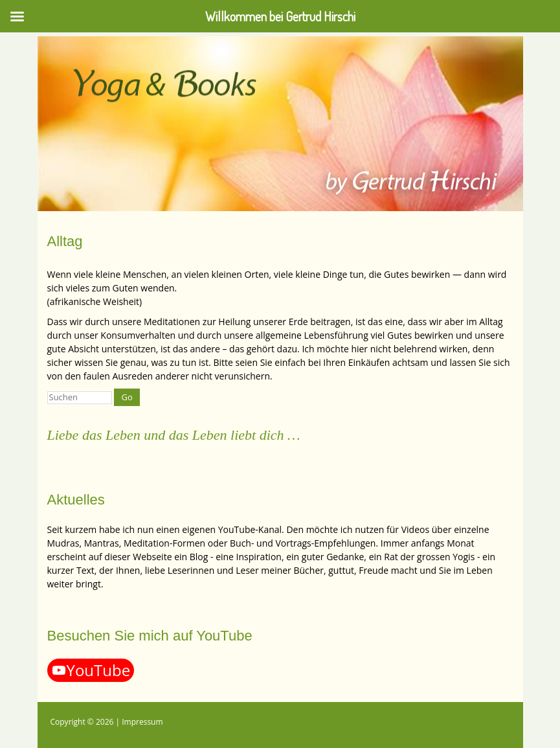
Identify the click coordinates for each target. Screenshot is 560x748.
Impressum (142, 722)
